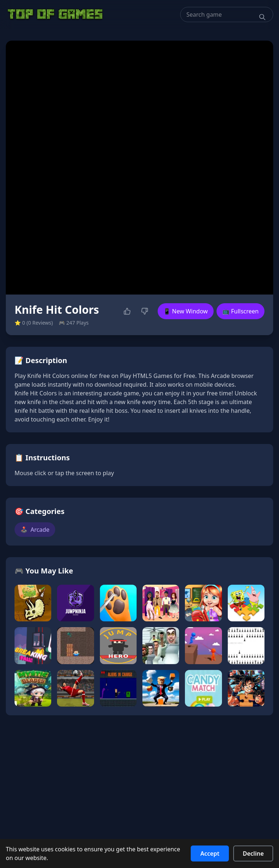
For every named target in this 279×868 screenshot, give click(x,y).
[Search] (262, 17)
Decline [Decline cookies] (253, 853)
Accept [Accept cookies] (210, 853)
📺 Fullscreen (240, 311)
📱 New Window (186, 311)
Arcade (35, 530)
